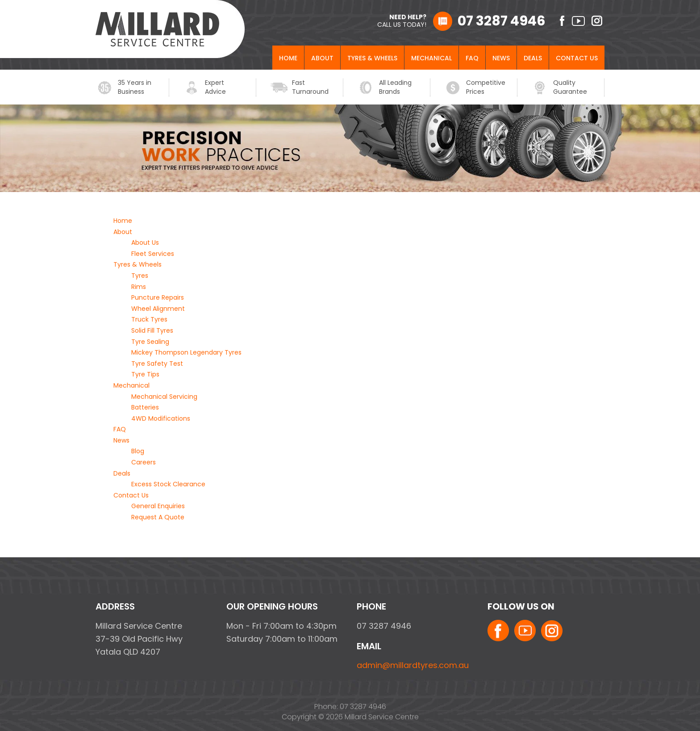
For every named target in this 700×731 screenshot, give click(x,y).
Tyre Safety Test (157, 363)
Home (288, 58)
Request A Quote (158, 518)
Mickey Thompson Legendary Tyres (186, 353)
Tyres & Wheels (372, 58)
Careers (144, 463)
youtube (578, 21)
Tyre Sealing (150, 342)
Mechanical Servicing (164, 397)
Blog (138, 451)
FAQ (472, 58)
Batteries (145, 408)
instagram (598, 21)
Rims (139, 287)
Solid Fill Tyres (152, 331)
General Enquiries (158, 506)
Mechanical (431, 58)
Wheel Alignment (158, 309)
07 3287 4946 (502, 21)
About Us (145, 243)
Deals (533, 58)
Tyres (140, 276)
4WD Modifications (161, 418)
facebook (559, 21)
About (322, 58)
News (501, 58)
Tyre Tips (145, 375)
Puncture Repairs (158, 298)
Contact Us (577, 58)
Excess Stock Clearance (168, 485)
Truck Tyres (149, 320)
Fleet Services (153, 254)
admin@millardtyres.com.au (413, 665)
